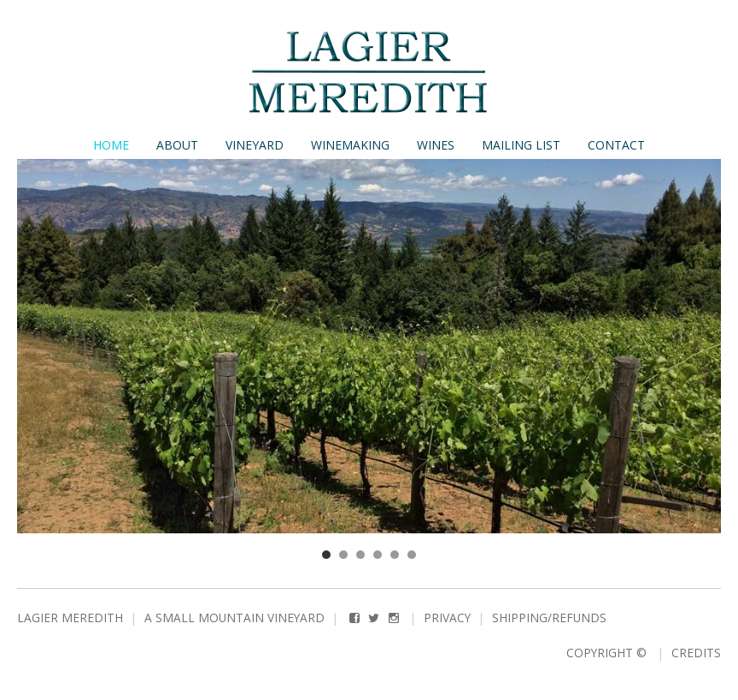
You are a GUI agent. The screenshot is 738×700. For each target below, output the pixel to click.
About (177, 145)
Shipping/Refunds (549, 618)
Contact (616, 145)
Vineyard (255, 145)
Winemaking (350, 145)
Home (111, 145)
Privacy (447, 618)
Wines (436, 145)
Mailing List (521, 145)
